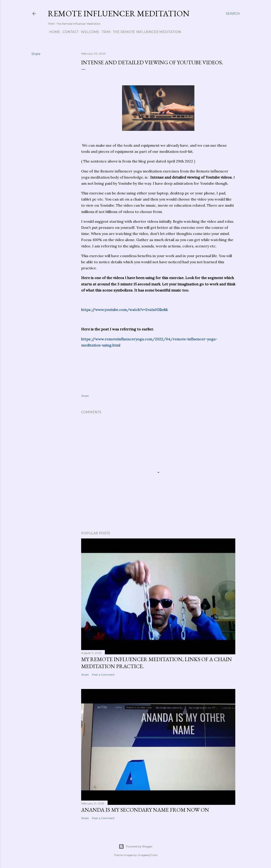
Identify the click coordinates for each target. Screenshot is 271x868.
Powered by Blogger (136, 846)
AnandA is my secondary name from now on (145, 810)
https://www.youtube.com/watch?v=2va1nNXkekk (124, 310)
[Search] (233, 14)
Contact (69, 32)
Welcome (88, 32)
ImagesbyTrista (148, 855)
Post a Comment (103, 675)
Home (53, 32)
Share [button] (36, 54)
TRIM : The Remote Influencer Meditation (140, 32)
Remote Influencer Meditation (119, 13)
